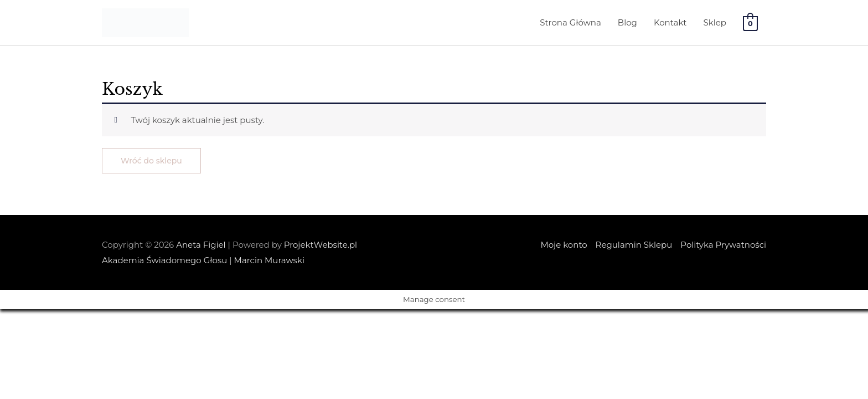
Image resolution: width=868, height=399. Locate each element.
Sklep (714, 22)
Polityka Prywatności (723, 245)
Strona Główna (570, 22)
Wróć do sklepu (151, 161)
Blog (627, 22)
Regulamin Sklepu (634, 245)
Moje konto (564, 245)
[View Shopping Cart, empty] (750, 23)
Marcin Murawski (269, 260)
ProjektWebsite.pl (321, 245)
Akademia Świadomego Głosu (164, 260)
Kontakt (670, 22)
